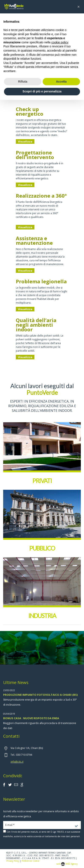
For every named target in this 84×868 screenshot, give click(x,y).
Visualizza (25, 141)
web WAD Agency (67, 864)
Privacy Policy (13, 861)
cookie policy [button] (60, 42)
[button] (79, 7)
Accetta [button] (61, 82)
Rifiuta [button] (23, 82)
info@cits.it (17, 762)
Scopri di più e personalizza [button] (42, 91)
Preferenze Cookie (30, 861)
